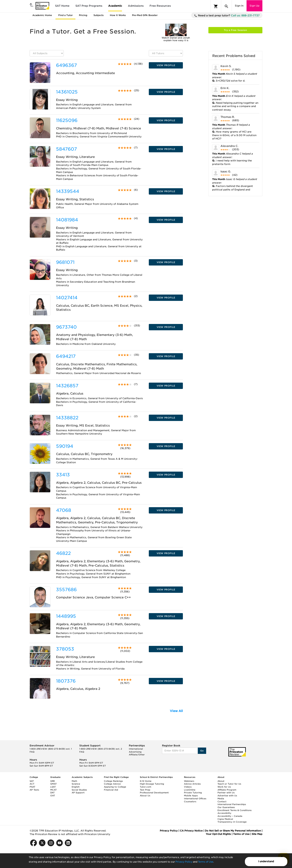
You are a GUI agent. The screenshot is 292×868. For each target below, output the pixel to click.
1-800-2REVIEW (51, 749)
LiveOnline (190, 790)
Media (221, 799)
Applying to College (115, 787)
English (76, 787)
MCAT (53, 790)
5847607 (66, 149)
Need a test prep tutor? (227, 16)
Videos (188, 787)
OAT (53, 796)
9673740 (66, 327)
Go (202, 751)
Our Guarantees (226, 807)
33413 (63, 475)
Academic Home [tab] (42, 15)
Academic (115, 6)
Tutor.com (146, 787)
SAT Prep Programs (89, 6)
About (221, 781)
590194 (65, 446)
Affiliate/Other (137, 755)
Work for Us (224, 787)
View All (176, 711)
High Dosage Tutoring (152, 784)
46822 (63, 553)
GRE (53, 781)
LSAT (53, 787)
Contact (222, 802)
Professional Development (154, 793)
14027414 (67, 298)
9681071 (65, 262)
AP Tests (34, 790)
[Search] (226, 6)
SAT (32, 781)
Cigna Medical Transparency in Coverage (232, 821)
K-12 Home (146, 781)
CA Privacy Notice (191, 831)
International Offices (195, 799)
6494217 (66, 356)
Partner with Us (226, 793)
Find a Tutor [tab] (65, 15)
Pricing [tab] (83, 15)
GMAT (53, 784)
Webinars (189, 781)
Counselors (190, 802)
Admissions (136, 6)
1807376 (66, 681)
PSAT (32, 787)
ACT (32, 784)
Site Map (257, 834)
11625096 (67, 120)
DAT (52, 793)
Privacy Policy (184, 862)
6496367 (66, 65)
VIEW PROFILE (166, 65)
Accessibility (224, 813)
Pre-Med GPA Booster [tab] (145, 15)
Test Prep (145, 790)
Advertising (135, 752)
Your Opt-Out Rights (218, 834)
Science (76, 784)
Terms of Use (206, 862)
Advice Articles (192, 784)
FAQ (32, 752)
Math (74, 781)
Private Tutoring (193, 793)
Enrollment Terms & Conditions (235, 810)
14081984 (67, 220)
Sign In (239, 6)
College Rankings (113, 781)
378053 (65, 649)
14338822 (67, 418)
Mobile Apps (191, 796)
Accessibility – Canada (230, 816)
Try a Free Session (235, 30)
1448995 (66, 616)
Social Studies (79, 790)
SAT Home (62, 6)
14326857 (67, 386)
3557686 (66, 590)
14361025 (67, 92)
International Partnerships (232, 804)
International (136, 749)
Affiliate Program (227, 790)
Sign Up (254, 6)
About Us (145, 796)
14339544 (68, 191)
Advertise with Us (227, 796)
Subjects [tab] (99, 15)
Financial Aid (111, 790)
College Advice (112, 784)
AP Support (78, 793)
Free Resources (160, 6)
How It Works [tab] (118, 15)
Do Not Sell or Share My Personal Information (233, 831)
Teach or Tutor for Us (229, 784)
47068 (64, 510)
